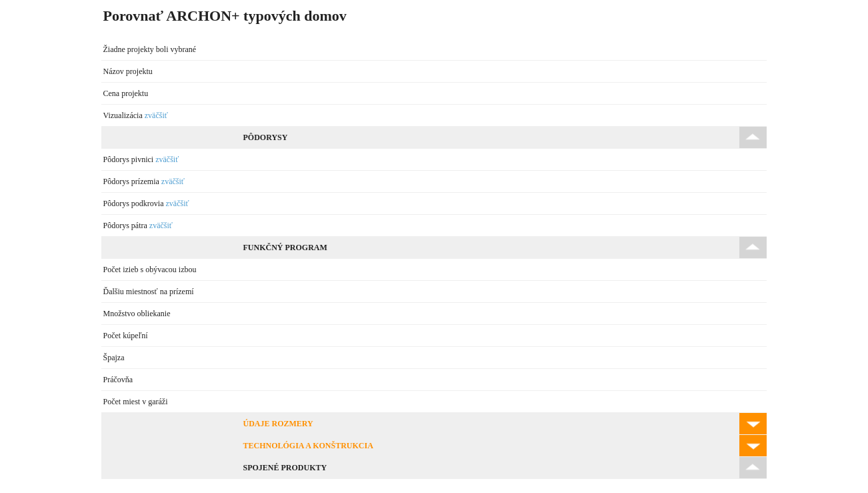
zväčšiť (156, 115)
